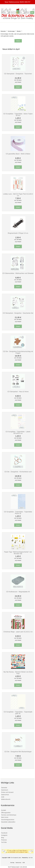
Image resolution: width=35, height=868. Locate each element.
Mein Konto (5, 817)
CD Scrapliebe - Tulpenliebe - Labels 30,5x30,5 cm (18, 432)
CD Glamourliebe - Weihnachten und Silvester (18, 273)
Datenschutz (5, 795)
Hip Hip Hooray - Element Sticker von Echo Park (18, 673)
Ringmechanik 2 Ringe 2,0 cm (18, 233)
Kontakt (3, 810)
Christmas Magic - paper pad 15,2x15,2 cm (18, 632)
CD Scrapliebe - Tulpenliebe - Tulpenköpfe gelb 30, (18, 713)
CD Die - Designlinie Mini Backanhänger (18, 752)
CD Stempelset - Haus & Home (18, 392)
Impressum (5, 790)
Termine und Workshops (9, 815)
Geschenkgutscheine (8, 820)
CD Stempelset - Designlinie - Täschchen (18, 74)
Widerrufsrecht (6, 799)
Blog (3, 838)
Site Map (12, 863)
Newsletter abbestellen (8, 822)
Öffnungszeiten (6, 813)
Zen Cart (31, 858)
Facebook (4, 833)
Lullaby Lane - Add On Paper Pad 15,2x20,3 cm (18, 195)
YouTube (4, 842)
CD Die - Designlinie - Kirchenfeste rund (18, 472)
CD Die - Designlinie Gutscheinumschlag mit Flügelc (18, 352)
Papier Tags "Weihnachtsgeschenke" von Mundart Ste (18, 553)
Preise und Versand (7, 792)
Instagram (4, 835)
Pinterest (4, 840)
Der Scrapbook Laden (16, 858)
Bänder (19, 31)
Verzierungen (11, 31)
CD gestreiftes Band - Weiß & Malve (18, 154)
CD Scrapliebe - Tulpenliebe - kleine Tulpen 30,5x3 (18, 115)
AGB (3, 797)
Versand (19, 82)
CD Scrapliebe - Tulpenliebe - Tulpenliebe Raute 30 (18, 513)
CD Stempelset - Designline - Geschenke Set (18, 313)
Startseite (3, 31)
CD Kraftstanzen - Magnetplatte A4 (18, 592)
